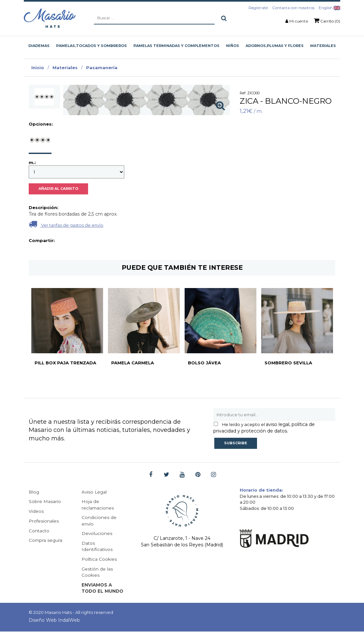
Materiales (65, 68)
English (329, 8)
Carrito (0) (327, 21)
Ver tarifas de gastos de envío (277, 224)
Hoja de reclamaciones (98, 505)
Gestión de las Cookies (98, 573)
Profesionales (44, 521)
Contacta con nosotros (293, 8)
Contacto (39, 531)
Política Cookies (99, 560)
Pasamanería (102, 68)
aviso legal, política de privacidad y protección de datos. (264, 428)
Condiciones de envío (99, 521)
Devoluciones (97, 534)
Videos (36, 511)
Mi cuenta (299, 21)
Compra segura (46, 541)
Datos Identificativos (98, 547)
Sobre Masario (45, 502)
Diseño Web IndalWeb (54, 629)
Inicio (38, 68)
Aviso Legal (95, 492)
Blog (34, 492)
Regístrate (258, 8)
